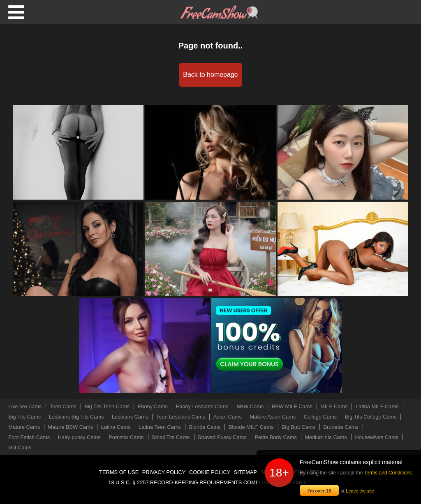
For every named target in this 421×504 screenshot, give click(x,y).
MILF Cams (334, 406)
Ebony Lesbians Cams (202, 406)
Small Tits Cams (171, 437)
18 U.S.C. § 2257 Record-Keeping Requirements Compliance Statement (209, 482)
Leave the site (360, 491)
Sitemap (245, 472)
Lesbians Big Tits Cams (76, 417)
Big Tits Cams (24, 417)
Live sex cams (25, 406)
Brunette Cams (341, 427)
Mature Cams (24, 427)
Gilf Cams (20, 448)
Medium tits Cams (326, 437)
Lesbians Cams (130, 417)
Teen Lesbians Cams (181, 417)
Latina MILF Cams (377, 406)
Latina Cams (116, 427)
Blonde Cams (205, 427)
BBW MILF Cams (292, 406)
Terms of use (119, 472)
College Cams (320, 417)
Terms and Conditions (388, 473)
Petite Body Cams (275, 437)
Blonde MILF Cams (251, 427)
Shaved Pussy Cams (222, 437)
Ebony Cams (153, 406)
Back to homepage (210, 75)
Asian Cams (228, 417)
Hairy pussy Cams (79, 437)
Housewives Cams (377, 437)
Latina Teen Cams (160, 427)
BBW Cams (250, 406)
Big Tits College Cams (371, 417)
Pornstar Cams (126, 437)
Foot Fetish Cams (29, 437)
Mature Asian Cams (273, 417)
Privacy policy (164, 472)
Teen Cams (63, 406)
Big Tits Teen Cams (107, 406)
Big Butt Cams (298, 427)
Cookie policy (210, 472)
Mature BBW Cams (71, 427)
